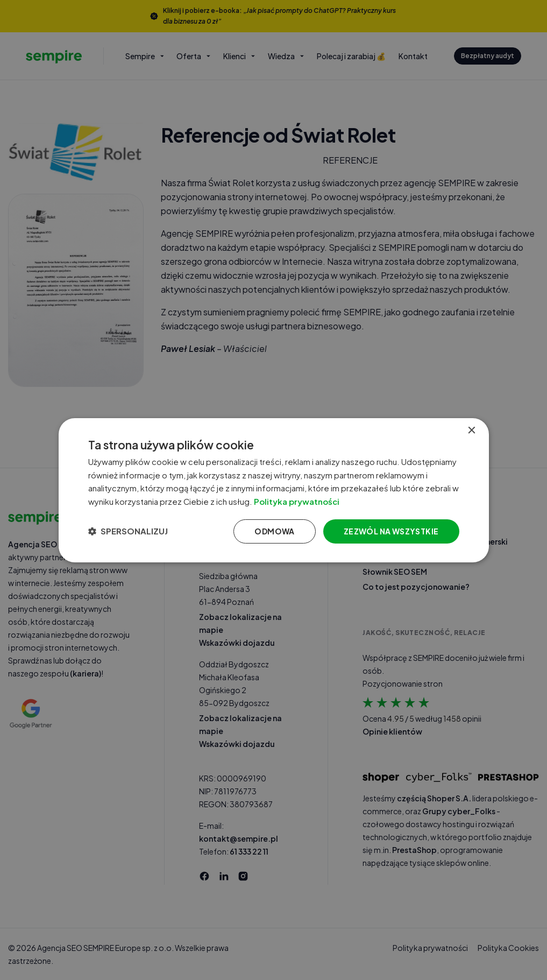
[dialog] (274, 490)
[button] (128, 531)
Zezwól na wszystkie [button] (391, 531)
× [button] (471, 430)
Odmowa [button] (274, 531)
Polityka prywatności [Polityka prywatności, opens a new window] (305, 501)
